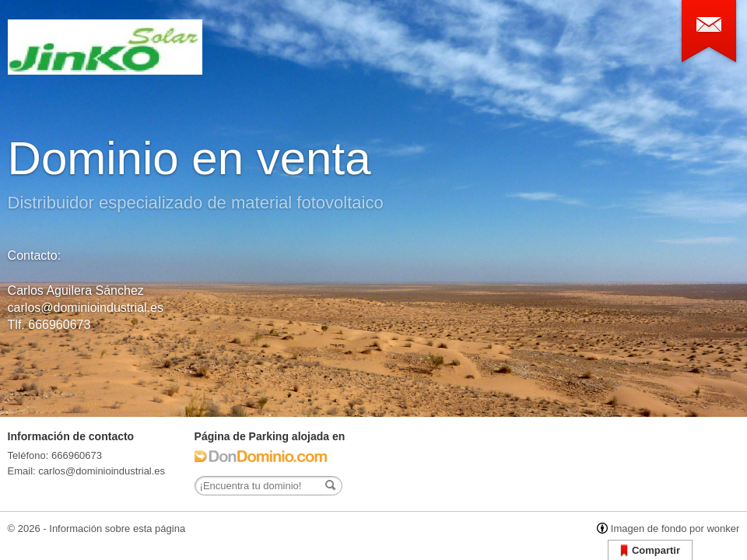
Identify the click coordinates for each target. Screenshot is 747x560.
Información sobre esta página (117, 528)
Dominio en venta (189, 158)
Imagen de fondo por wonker (675, 528)
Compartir (650, 551)
